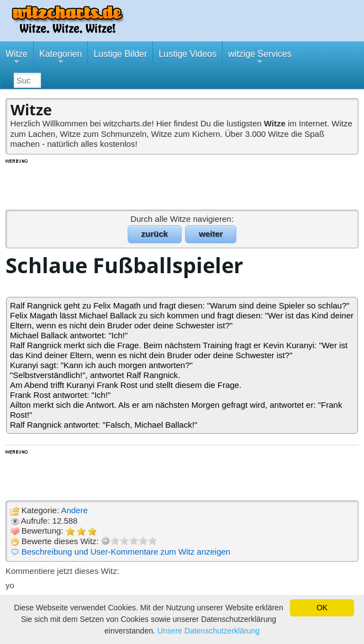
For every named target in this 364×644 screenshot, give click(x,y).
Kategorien (60, 58)
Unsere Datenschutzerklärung (209, 631)
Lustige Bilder (120, 54)
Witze (17, 58)
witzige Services (260, 58)
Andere (74, 510)
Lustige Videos (188, 54)
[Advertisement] (182, 184)
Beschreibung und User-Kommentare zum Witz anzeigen (126, 552)
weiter (211, 234)
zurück (155, 234)
